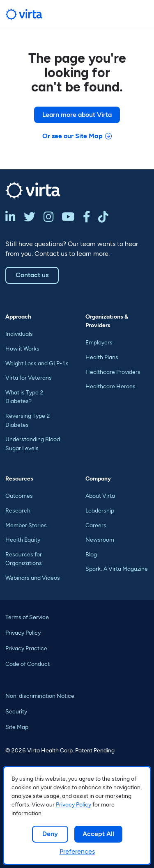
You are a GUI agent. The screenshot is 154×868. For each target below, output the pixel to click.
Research (18, 511)
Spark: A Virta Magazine (117, 569)
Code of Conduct (28, 664)
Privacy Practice (26, 648)
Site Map (17, 727)
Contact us (32, 275)
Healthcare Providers (113, 372)
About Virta (100, 496)
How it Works (22, 349)
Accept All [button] (98, 834)
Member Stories (26, 525)
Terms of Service (27, 617)
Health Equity (23, 540)
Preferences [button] (77, 851)
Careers (96, 525)
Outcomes (19, 496)
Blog (91, 555)
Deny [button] (50, 834)
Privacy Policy (74, 805)
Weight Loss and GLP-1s (37, 363)
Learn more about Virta (77, 115)
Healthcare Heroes (110, 386)
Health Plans (102, 357)
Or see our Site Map (72, 136)
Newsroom (100, 540)
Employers (99, 343)
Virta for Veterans (29, 378)
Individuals (19, 334)
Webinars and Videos (33, 578)
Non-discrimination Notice (40, 696)
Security (16, 712)
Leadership (100, 511)
